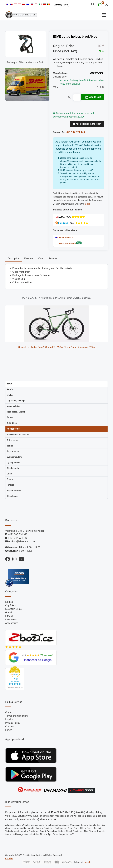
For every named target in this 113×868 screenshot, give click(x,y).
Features (29, 258)
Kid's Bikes (11, 620)
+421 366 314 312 (18, 534)
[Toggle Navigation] (82, 15)
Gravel (9, 612)
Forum (9, 730)
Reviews (53, 258)
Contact (9, 712)
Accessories (12, 623)
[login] (106, 4)
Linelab (87, 862)
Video (41, 258)
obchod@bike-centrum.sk (22, 541)
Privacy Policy (13, 723)
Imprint (9, 719)
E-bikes (9, 602)
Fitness (9, 616)
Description (14, 258)
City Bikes (10, 605)
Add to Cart (93, 97)
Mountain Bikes (13, 609)
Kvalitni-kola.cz (65, 238)
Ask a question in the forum (87, 124)
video (87, 204)
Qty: (70, 97)
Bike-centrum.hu (66, 244)
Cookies (9, 726)
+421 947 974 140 (75, 132)
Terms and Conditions (17, 716)
